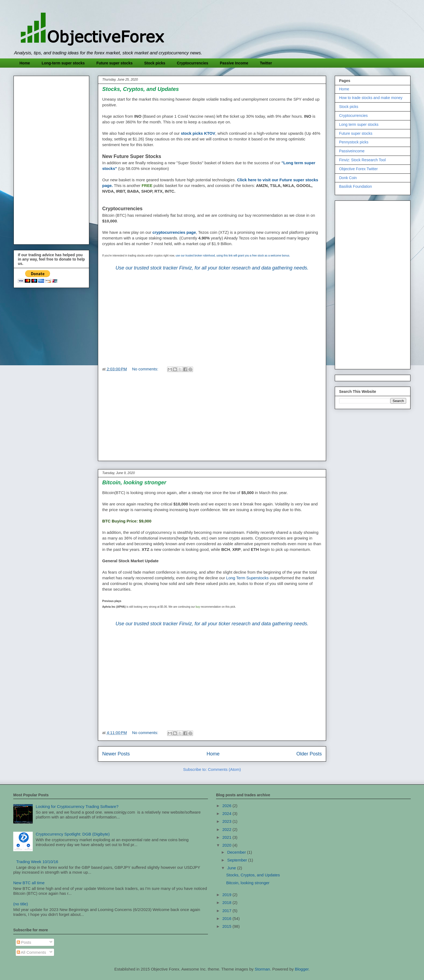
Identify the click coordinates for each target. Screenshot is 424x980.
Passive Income (234, 63)
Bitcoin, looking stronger (134, 482)
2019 (227, 895)
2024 (227, 813)
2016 (227, 918)
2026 (227, 806)
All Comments (32, 952)
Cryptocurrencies (193, 63)
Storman (262, 969)
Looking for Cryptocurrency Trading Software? (77, 806)
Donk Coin (348, 178)
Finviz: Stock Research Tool (362, 160)
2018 (227, 902)
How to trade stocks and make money (371, 98)
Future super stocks (114, 63)
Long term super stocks (359, 124)
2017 (227, 911)
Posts (24, 942)
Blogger (302, 969)
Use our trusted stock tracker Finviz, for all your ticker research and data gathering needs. (212, 268)
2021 (227, 837)
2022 (227, 829)
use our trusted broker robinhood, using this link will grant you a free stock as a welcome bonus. (233, 256)
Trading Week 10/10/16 (37, 862)
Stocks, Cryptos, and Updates (140, 89)
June (232, 868)
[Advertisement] (212, 315)
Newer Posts (116, 754)
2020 (227, 845)
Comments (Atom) (224, 769)
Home (25, 63)
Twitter (266, 63)
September (238, 860)
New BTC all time (29, 883)
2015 (227, 926)
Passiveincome (352, 151)
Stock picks (155, 63)
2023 (227, 821)
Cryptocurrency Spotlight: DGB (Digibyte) (73, 834)
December (237, 852)
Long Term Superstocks (247, 578)
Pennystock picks (354, 142)
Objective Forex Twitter (358, 169)
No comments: (146, 369)
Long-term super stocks (63, 63)
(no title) (21, 904)
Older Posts (309, 754)
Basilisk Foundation (355, 186)
